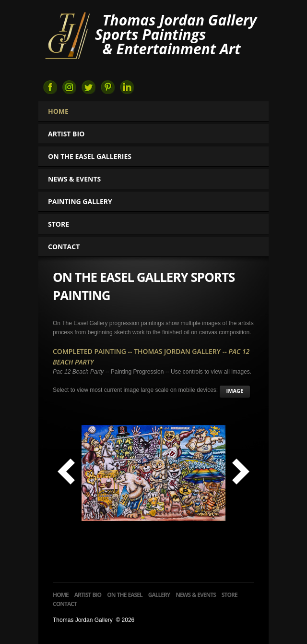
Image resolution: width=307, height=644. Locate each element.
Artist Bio (66, 134)
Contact (64, 247)
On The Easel (125, 595)
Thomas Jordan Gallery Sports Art (67, 35)
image (235, 391)
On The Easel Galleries (94, 156)
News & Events (74, 179)
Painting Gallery (84, 201)
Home (58, 111)
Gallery (159, 595)
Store (59, 224)
